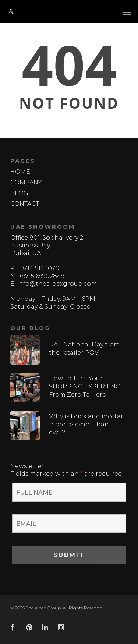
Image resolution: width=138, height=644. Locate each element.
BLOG (19, 193)
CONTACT (25, 204)
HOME (20, 172)
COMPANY (26, 182)
